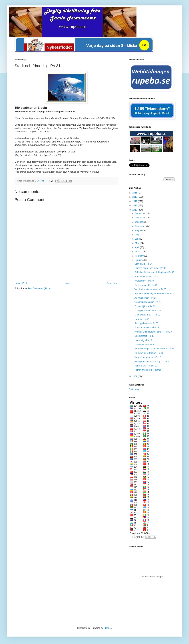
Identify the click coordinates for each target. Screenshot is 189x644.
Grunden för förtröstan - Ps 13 (149, 353)
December (140, 213)
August (139, 231)
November (140, 218)
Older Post (112, 283)
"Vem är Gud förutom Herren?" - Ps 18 (153, 332)
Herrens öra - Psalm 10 (146, 366)
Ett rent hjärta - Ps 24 (145, 306)
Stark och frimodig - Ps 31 (147, 277)
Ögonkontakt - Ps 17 (144, 336)
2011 (135, 205)
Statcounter (135, 389)
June (138, 239)
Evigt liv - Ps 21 (142, 319)
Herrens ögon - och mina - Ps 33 (150, 268)
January (139, 260)
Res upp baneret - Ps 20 (146, 323)
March (138, 252)
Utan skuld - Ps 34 (143, 264)
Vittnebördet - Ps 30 (144, 281)
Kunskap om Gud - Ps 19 (147, 327)
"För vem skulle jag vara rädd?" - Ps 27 (153, 294)
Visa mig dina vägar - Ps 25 (148, 302)
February (140, 256)
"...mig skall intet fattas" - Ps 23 (149, 311)
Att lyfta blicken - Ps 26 (146, 298)
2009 (135, 376)
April (137, 247)
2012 (135, 201)
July (137, 235)
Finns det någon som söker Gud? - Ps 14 (154, 349)
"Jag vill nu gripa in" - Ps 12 (148, 357)
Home (67, 283)
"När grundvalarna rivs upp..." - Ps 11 (152, 362)
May (137, 243)
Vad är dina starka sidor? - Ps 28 (150, 289)
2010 (135, 210)
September (141, 226)
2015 (135, 193)
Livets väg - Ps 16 (143, 340)
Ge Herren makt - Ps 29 (146, 285)
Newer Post (21, 283)
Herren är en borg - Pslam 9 (148, 370)
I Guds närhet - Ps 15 (145, 345)
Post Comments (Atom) (39, 288)
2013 (135, 197)
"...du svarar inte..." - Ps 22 (147, 315)
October (139, 222)
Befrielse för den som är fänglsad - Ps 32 (154, 272)
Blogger (107, 628)
